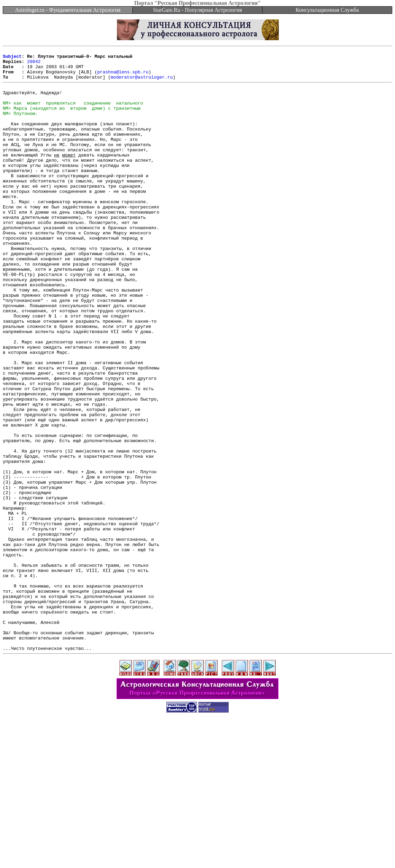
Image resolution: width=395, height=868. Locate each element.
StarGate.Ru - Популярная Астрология (197, 10)
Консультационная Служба (327, 10)
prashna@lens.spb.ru (123, 77)
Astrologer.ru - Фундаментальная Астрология (68, 10)
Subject (12, 58)
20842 (34, 64)
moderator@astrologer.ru (142, 83)
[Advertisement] (197, 852)
